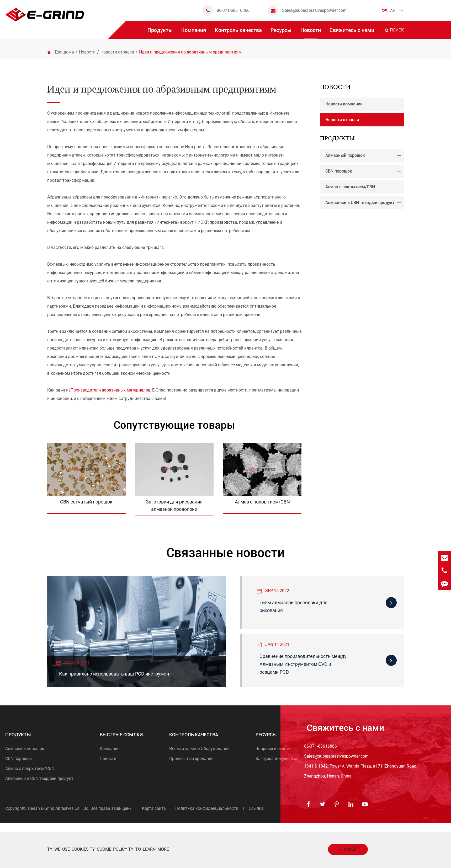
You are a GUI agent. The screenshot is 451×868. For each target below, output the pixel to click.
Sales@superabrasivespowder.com (307, 10)
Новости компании (344, 104)
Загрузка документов (277, 759)
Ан (393, 10)
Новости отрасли (117, 52)
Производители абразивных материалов (110, 390)
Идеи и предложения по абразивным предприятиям (190, 52)
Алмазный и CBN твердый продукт (364, 203)
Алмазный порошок (364, 156)
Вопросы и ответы (274, 749)
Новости (311, 33)
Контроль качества (238, 33)
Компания (194, 33)
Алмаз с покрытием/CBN (350, 187)
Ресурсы (281, 33)
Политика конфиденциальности (207, 808)
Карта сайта (154, 808)
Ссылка (256, 808)
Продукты (160, 33)
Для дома (64, 52)
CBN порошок (364, 171)
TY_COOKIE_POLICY (109, 849)
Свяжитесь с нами (352, 33)
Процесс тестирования (191, 759)
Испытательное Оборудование (199, 749)
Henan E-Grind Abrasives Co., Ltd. (59, 808)
